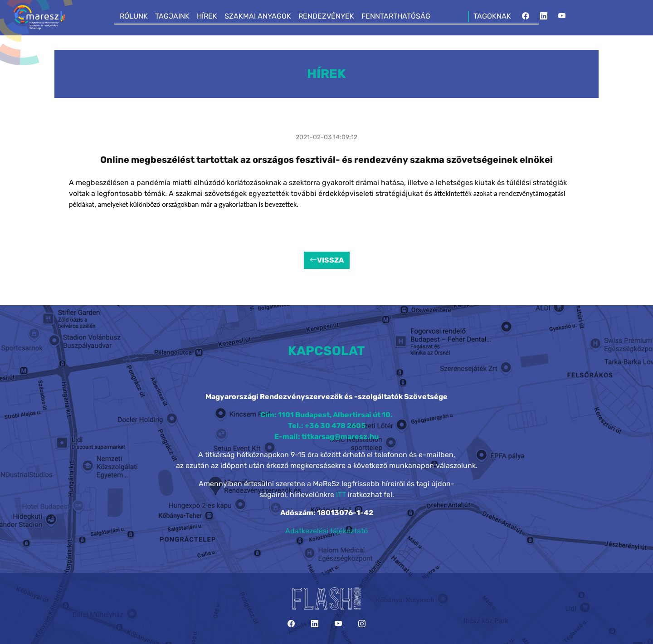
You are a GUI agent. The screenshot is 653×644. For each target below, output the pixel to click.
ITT (341, 495)
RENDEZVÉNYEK (326, 16)
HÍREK (207, 16)
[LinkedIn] (544, 16)
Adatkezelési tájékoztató (326, 531)
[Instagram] (362, 624)
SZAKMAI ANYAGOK (258, 16)
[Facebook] (526, 16)
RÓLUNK (134, 16)
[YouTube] (562, 16)
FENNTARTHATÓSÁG (396, 16)
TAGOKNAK (492, 16)
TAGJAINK (172, 16)
